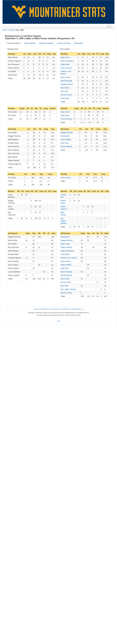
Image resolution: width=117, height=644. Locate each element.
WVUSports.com (46, 309)
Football (11, 30)
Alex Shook (65, 88)
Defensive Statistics (46, 43)
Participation (79, 43)
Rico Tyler (64, 91)
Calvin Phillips (66, 140)
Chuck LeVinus (66, 95)
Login (58, 321)
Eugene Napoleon (67, 61)
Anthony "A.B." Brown (69, 258)
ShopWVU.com (67, 309)
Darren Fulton (66, 282)
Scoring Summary (64, 43)
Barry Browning (66, 81)
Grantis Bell (65, 136)
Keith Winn (65, 143)
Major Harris (65, 57)
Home (5, 30)
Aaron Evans (65, 77)
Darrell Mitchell (66, 147)
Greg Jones (65, 98)
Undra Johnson (66, 68)
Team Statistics (30, 43)
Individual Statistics (14, 43)
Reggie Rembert (67, 84)
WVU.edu (37, 309)
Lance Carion (66, 178)
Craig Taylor (65, 64)
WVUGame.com (57, 309)
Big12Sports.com (78, 309)
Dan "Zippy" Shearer (64, 221)
